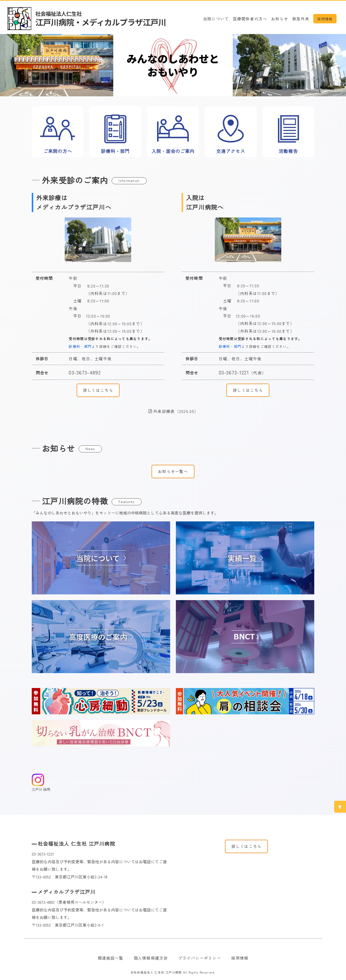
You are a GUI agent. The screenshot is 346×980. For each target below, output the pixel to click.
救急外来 (301, 19)
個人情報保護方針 (151, 958)
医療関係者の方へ (250, 19)
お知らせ (280, 19)
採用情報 (325, 19)
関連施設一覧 (111, 958)
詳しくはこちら (98, 390)
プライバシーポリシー (200, 958)
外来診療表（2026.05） (173, 411)
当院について (216, 19)
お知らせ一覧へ (173, 471)
